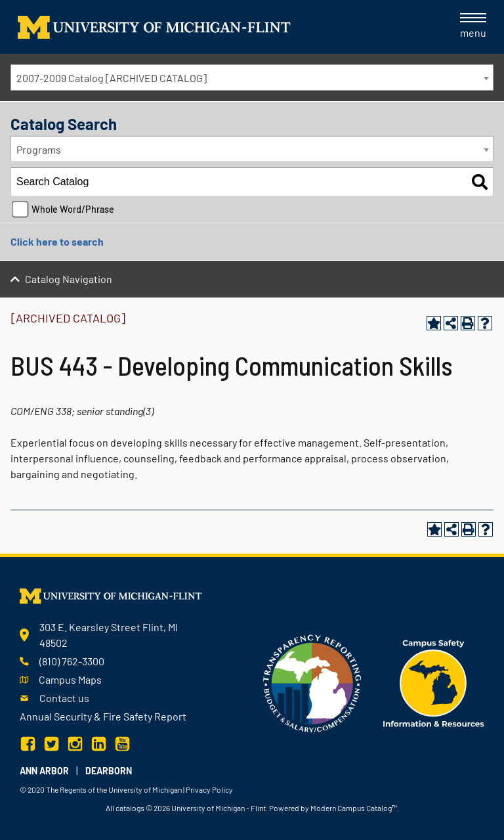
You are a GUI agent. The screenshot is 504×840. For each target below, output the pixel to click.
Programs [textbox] (39, 149)
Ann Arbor (44, 771)
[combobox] (252, 77)
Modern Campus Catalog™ (354, 808)
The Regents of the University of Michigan (114, 789)
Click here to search (57, 241)
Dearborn (109, 771)
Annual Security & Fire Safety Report (103, 716)
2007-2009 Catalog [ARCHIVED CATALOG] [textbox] (112, 78)
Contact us (64, 698)
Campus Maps (70, 679)
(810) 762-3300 (72, 661)
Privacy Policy (209, 789)
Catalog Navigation (69, 279)
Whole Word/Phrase (73, 209)
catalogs (130, 808)
